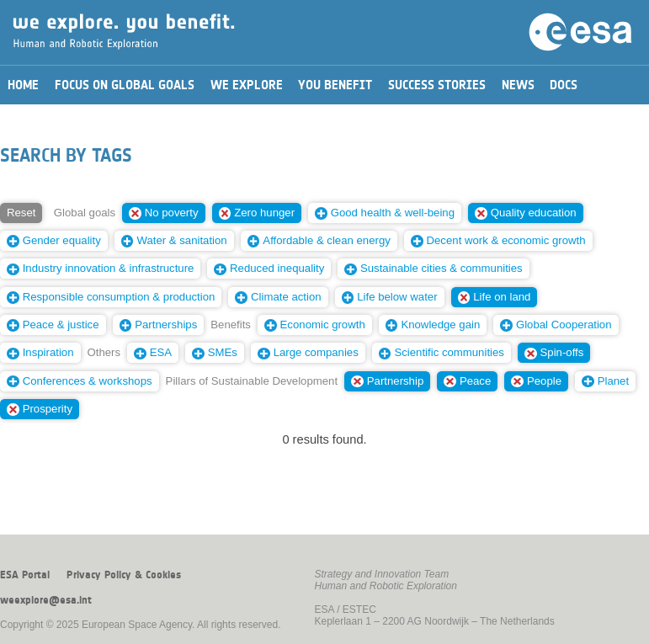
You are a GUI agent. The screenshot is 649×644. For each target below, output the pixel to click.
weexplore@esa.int (46, 600)
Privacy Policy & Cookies (124, 575)
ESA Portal (25, 575)
